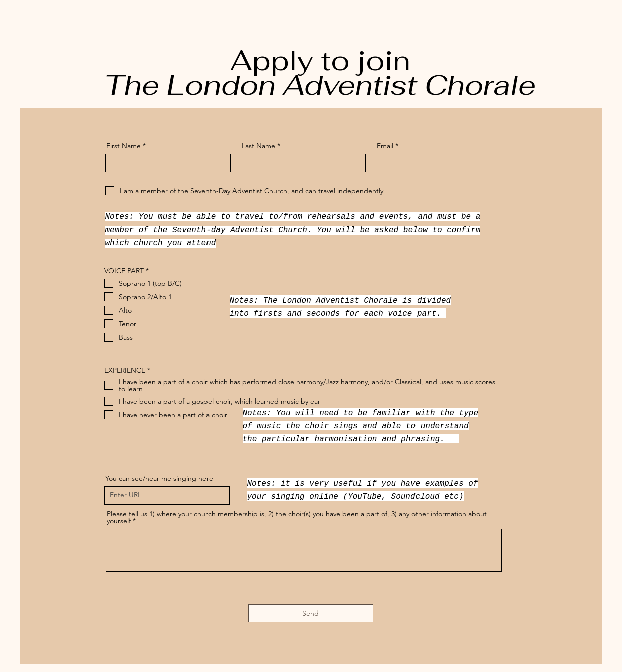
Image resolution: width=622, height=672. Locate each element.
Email (385, 146)
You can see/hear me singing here (159, 478)
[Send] (311, 613)
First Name (124, 146)
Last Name (258, 146)
